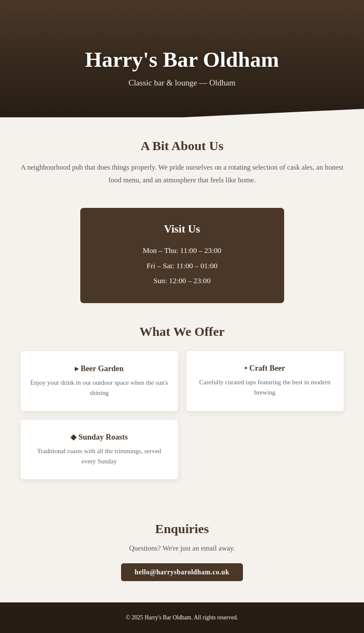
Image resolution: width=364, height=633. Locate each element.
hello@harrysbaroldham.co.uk (182, 572)
